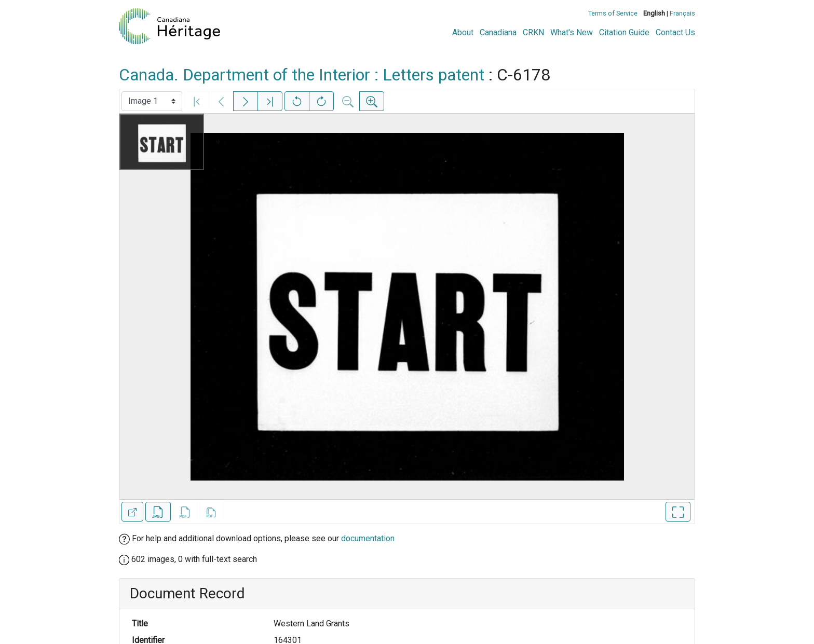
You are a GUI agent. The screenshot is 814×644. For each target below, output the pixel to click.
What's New (572, 32)
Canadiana (498, 32)
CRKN (533, 32)
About (463, 32)
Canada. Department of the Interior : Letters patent (302, 75)
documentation (368, 538)
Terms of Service (613, 13)
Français (682, 13)
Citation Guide (624, 32)
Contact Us (675, 32)
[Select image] (152, 101)
